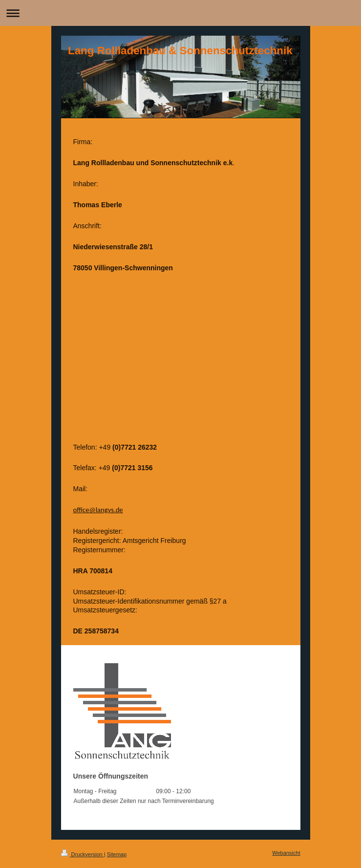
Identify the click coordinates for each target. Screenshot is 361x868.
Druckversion (83, 854)
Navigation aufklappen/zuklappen (180, 13)
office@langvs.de (98, 510)
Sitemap (117, 854)
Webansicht (286, 853)
